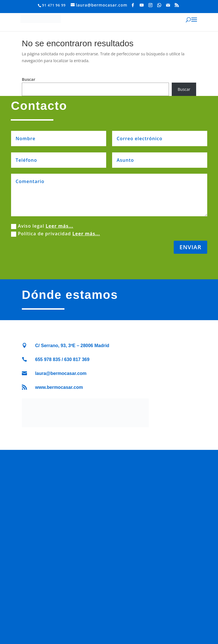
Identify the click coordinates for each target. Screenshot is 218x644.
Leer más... (59, 226)
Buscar (29, 79)
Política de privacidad (55, 234)
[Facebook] (133, 5)
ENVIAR (190, 247)
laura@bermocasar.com (61, 373)
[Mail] (168, 5)
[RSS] (177, 5)
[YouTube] (142, 5)
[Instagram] (151, 5)
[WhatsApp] (159, 5)
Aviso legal (42, 226)
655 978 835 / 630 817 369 (62, 359)
